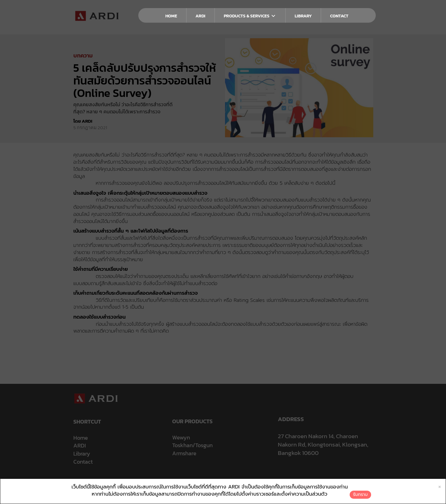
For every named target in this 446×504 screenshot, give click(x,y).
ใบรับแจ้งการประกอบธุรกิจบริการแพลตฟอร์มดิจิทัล (288, 482)
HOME (171, 16)
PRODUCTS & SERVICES (250, 16)
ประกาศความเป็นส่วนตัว (141, 482)
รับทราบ (360, 495)
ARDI (200, 16)
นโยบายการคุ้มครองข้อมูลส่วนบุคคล (189, 482)
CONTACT (339, 16)
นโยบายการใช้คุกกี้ (233, 482)
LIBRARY (303, 16)
